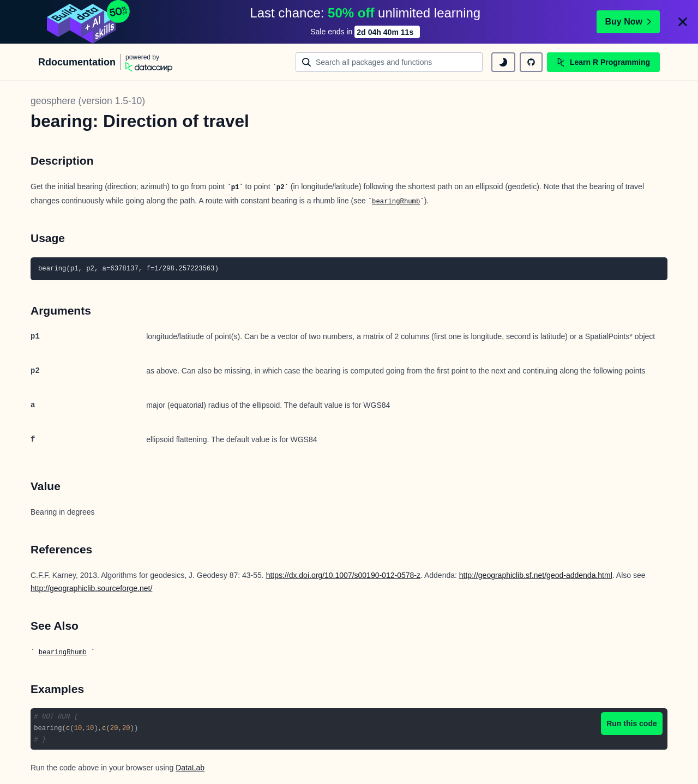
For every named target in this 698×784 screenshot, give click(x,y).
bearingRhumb (396, 202)
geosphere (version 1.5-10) (88, 101)
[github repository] (531, 62)
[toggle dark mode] (503, 62)
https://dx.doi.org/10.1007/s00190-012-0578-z (343, 575)
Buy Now (628, 22)
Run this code (632, 723)
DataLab (190, 768)
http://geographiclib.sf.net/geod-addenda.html (536, 575)
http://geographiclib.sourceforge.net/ (91, 588)
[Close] (683, 22)
